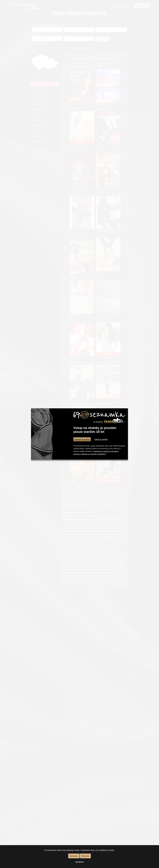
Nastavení (74, 856)
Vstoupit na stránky (82, 439)
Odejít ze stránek (101, 439)
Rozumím (85, 856)
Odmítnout (79, 862)
